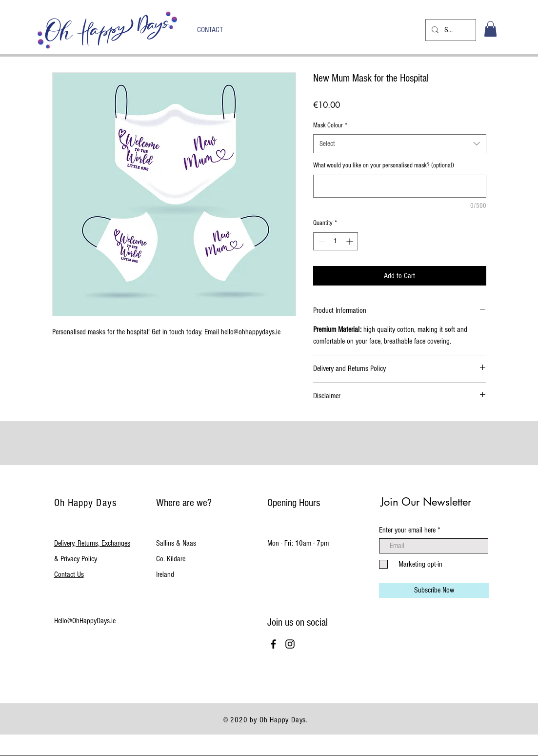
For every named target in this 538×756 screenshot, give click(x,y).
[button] (490, 29)
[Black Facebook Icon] (273, 644)
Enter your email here (407, 530)
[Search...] (450, 30)
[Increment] (350, 241)
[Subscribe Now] (434, 590)
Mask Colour (330, 125)
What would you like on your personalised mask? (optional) (384, 165)
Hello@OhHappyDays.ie (85, 621)
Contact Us (69, 574)
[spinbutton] (336, 241)
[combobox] (400, 144)
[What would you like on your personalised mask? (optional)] (400, 186)
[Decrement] (321, 241)
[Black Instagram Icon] (290, 644)
